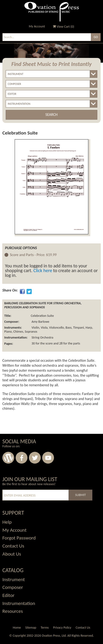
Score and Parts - (33, 255)
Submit (80, 495)
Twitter (35, 458)
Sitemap (31, 628)
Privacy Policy (62, 628)
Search (51, 115)
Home (17, 628)
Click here (43, 270)
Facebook (22, 458)
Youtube (48, 458)
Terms (45, 628)
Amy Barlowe (40, 322)
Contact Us (83, 628)
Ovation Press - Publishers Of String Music (52, 12)
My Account (37, 26)
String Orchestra (42, 337)
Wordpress (8, 458)
